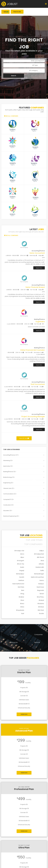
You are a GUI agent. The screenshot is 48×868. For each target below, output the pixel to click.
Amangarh (21, 561)
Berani (42, 594)
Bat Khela (21, 587)
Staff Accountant (38, 384)
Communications (10, 494)
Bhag (22, 594)
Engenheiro (40, 322)
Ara (6, 12)
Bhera (22, 604)
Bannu (42, 580)
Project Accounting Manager (33, 417)
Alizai (42, 561)
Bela (23, 590)
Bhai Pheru (40, 597)
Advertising (8, 460)
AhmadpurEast (39, 554)
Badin (22, 567)
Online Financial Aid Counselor (32, 350)
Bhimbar (41, 607)
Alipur (22, 557)
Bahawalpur (20, 574)
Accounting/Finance (11, 455)
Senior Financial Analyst (35, 287)
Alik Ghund (40, 557)
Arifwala (41, 564)
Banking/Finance (10, 472)
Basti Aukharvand (18, 584)
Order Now (24, 714)
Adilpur (42, 551)
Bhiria (22, 607)
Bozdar (42, 613)
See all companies (12, 116)
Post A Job (17, 12)
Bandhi (22, 577)
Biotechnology (9, 477)
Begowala (41, 590)
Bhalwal (41, 600)
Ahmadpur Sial (19, 551)
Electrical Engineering (11, 516)
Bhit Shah (41, 610)
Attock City (21, 564)
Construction (9, 505)
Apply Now (39, 268)
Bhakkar (21, 597)
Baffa (42, 570)
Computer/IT (9, 499)
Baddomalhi (40, 567)
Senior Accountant (37, 253)
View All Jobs (24, 438)
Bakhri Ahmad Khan (37, 577)
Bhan (22, 600)
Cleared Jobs (9, 488)
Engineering (8, 483)
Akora (22, 554)
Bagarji (22, 570)
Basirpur (41, 584)
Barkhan (21, 580)
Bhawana (41, 604)
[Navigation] (46, 4)
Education (8, 511)
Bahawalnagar (39, 574)
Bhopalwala (20, 610)
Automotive (8, 466)
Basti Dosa (40, 587)
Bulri (23, 613)
